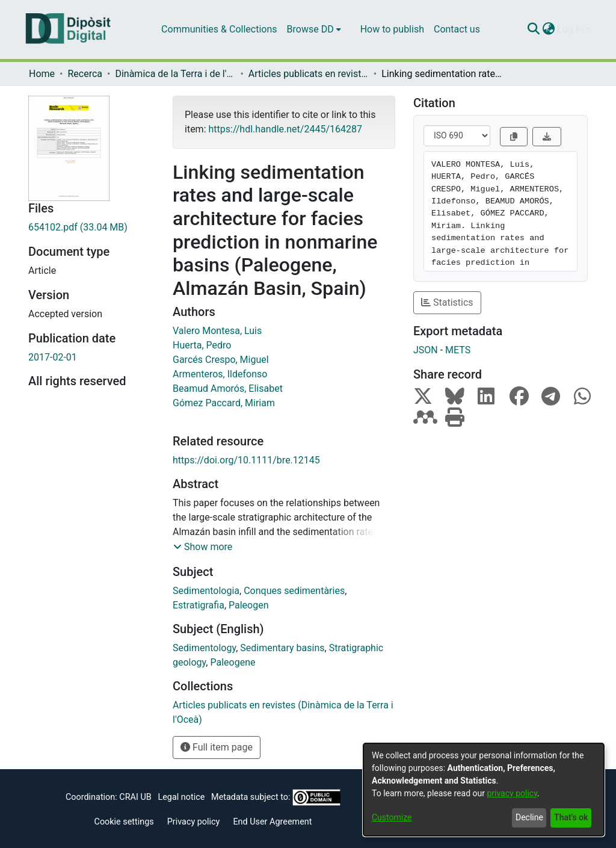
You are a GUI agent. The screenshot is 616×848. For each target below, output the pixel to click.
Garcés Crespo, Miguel (221, 360)
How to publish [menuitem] (392, 29)
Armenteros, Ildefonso (220, 374)
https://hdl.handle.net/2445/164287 (285, 129)
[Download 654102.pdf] (91, 227)
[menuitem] (314, 29)
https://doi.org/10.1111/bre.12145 (246, 460)
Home (42, 74)
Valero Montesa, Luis (217, 331)
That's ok (571, 817)
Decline (529, 817)
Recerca (85, 74)
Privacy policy (194, 822)
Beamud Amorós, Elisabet (228, 388)
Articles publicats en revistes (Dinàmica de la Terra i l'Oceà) (309, 74)
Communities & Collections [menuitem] (219, 29)
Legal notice (181, 797)
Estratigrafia (199, 605)
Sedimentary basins (282, 648)
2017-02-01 (53, 357)
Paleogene (233, 662)
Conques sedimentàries (294, 591)
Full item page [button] (217, 747)
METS (458, 350)
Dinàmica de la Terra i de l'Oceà (175, 74)
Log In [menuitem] (570, 29)
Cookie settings (124, 822)
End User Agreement (272, 822)
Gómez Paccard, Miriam (224, 403)
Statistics (447, 302)
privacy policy (512, 793)
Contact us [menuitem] (457, 29)
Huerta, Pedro (202, 345)
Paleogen (249, 605)
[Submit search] (533, 29)
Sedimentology (204, 648)
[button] (203, 547)
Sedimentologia (206, 591)
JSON (426, 350)
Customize (392, 817)
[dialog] (484, 790)
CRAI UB (135, 797)
